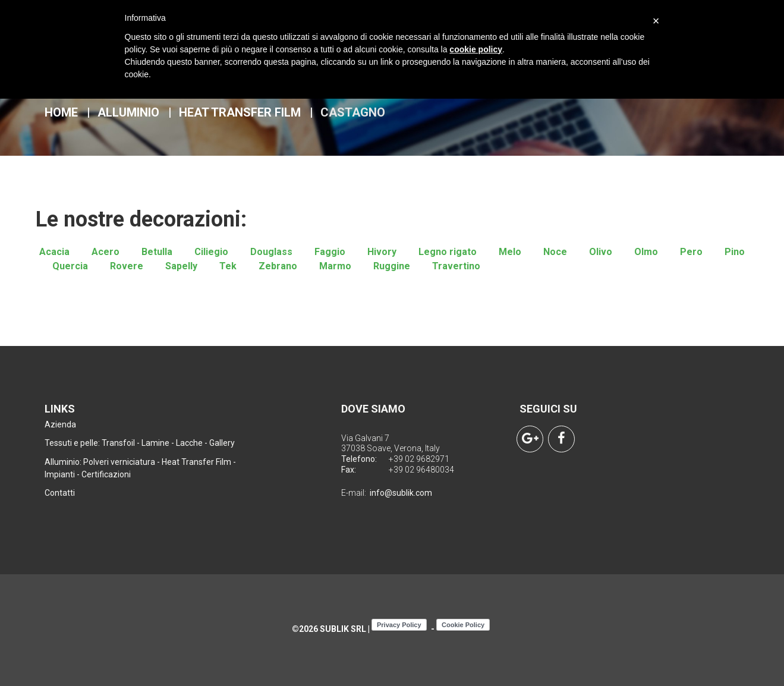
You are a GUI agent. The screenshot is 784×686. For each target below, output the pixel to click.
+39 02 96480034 (421, 470)
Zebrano (278, 266)
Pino (735, 252)
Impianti (60, 474)
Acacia (54, 252)
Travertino (456, 266)
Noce (555, 252)
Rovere (127, 266)
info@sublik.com (401, 493)
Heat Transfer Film (240, 112)
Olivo (601, 252)
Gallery (222, 443)
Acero (106, 252)
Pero (691, 252)
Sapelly (181, 266)
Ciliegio (211, 252)
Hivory (382, 252)
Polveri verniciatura (119, 462)
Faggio (330, 252)
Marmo (335, 266)
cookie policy (476, 49)
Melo (510, 252)
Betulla (157, 252)
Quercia (70, 266)
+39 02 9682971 (419, 459)
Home (61, 112)
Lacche (189, 443)
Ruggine (392, 266)
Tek (228, 266)
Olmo (646, 252)
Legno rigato (448, 252)
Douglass (271, 252)
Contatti (60, 493)
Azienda (60, 424)
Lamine (155, 443)
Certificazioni (106, 474)
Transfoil (118, 443)
